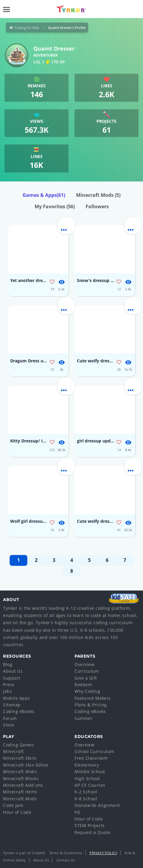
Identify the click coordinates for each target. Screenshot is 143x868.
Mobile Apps (17, 698)
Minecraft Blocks (21, 778)
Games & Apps (44, 195)
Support (12, 678)
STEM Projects (90, 825)
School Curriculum (94, 751)
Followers (97, 206)
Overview (84, 664)
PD (77, 812)
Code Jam (13, 805)
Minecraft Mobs (20, 772)
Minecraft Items (20, 792)
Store (9, 725)
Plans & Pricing (91, 705)
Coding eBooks (19, 711)
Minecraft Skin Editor (26, 765)
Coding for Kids (27, 28)
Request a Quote (93, 832)
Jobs (8, 691)
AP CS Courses (90, 785)
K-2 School (86, 792)
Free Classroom (91, 758)
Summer (84, 718)
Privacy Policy (103, 853)
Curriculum (87, 671)
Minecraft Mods (98, 195)
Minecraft (14, 751)
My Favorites (55, 206)
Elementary (87, 765)
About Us (13, 671)
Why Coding (87, 691)
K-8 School (86, 799)
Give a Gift (86, 678)
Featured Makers (93, 698)
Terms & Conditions (66, 853)
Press (9, 685)
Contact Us (66, 860)
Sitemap (12, 705)
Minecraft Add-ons (23, 785)
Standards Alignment (97, 805)
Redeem (83, 685)
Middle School (90, 772)
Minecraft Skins (20, 758)
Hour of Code (17, 812)
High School (87, 778)
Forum (10, 718)
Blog (8, 664)
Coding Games (18, 745)
